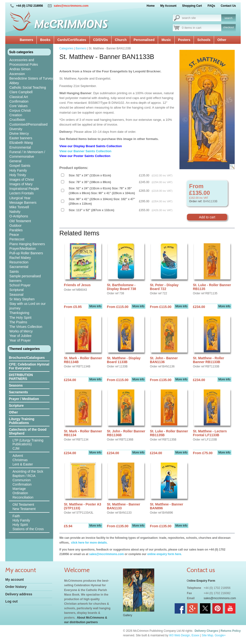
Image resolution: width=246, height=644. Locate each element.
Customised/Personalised (28, 124)
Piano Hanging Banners (27, 244)
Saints (14, 272)
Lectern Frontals (22, 193)
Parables (16, 230)
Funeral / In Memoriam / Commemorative (27, 154)
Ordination (20, 493)
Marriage (19, 489)
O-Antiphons (19, 216)
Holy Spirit (20, 525)
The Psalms (18, 322)
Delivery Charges (206, 631)
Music (166, 40)
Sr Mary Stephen (22, 299)
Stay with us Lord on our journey (28, 306)
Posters (184, 40)
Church (121, 40)
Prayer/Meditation (23, 249)
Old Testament (20, 221)
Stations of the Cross (28, 529)
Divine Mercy (19, 133)
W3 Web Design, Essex (184, 635)
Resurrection (19, 262)
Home (151, 6)
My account (15, 580)
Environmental (20, 147)
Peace (14, 235)
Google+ (220, 635)
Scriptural (16, 290)
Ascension (17, 74)
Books (45, 40)
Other (222, 40)
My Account (168, 6)
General (15, 161)
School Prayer (20, 285)
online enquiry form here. (165, 554)
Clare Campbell (21, 92)
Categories (66, 48)
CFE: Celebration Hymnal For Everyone (29, 366)
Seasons (16, 385)
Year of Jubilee (20, 336)
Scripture (16, 406)
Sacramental (19, 267)
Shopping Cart (192, 6)
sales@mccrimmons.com (71, 6)
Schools (204, 40)
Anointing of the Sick (28, 471)
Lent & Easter (23, 464)
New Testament (24, 509)
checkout (228, 27)
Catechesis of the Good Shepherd (28, 431)
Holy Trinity (18, 175)
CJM (16, 448)
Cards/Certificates (72, 40)
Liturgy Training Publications (22, 421)
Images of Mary (21, 184)
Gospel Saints (20, 166)
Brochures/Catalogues (27, 358)
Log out (11, 601)
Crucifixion (17, 120)
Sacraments (18, 392)
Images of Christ (22, 180)
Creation (16, 115)
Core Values (18, 106)
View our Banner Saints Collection (86, 151)
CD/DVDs (101, 40)
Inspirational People (24, 189)
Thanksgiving (19, 313)
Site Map (207, 635)
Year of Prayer (20, 340)
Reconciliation (23, 497)
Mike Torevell (19, 207)
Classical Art (19, 97)
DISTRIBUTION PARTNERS (21, 377)
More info (95, 306)
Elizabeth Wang (21, 143)
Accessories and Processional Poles (24, 62)
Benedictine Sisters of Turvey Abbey (31, 81)
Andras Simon (20, 69)
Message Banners (23, 203)
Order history (16, 587)
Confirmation (19, 101)
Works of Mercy (21, 331)
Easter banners (21, 138)
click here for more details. (89, 543)
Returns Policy (231, 631)
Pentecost (17, 239)
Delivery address (19, 594)
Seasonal (16, 295)
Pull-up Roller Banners (26, 253)
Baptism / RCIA (24, 476)
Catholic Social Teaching (28, 87)
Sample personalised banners (25, 278)
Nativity (15, 212)
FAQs (211, 6)
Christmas (20, 460)
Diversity (16, 129)
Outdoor (15, 226)
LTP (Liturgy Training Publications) (28, 442)
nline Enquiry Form (202, 581)
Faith (16, 516)
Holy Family (18, 170)
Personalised (144, 40)
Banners (26, 40)
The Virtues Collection (26, 327)
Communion (22, 480)
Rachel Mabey (20, 258)
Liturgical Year (20, 198)
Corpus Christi (20, 110)
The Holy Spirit (20, 318)
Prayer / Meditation (24, 399)
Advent (18, 456)
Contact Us (228, 6)
